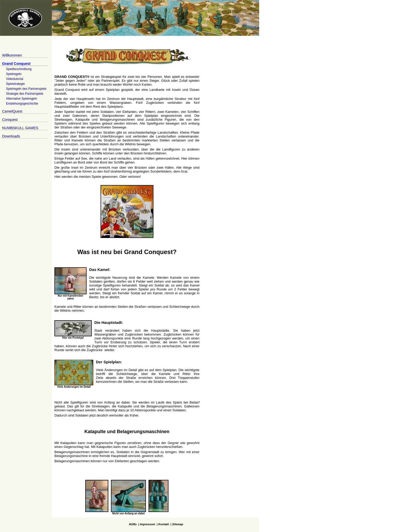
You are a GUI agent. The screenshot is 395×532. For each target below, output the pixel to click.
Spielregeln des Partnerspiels (26, 89)
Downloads (11, 136)
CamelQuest (12, 111)
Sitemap (178, 524)
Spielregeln (14, 74)
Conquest (10, 120)
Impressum (148, 524)
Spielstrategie (15, 84)
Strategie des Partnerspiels (25, 94)
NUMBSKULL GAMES (20, 128)
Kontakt (164, 524)
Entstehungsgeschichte (22, 104)
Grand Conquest (16, 64)
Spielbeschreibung (19, 69)
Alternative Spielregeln (22, 99)
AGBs (133, 524)
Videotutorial (15, 79)
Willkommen (12, 55)
